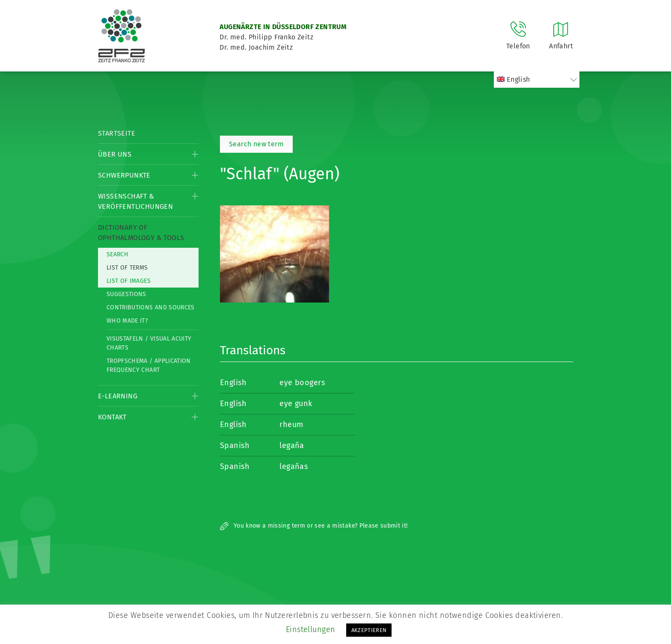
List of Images (129, 281)
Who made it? (127, 321)
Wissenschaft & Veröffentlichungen (135, 201)
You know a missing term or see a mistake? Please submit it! (314, 526)
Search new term (256, 144)
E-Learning (118, 396)
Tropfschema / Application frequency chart (149, 365)
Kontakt (112, 417)
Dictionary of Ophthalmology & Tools (141, 233)
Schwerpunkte (124, 175)
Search (117, 254)
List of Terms (127, 268)
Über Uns (115, 154)
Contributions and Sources (151, 307)
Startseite (117, 133)
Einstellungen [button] (311, 629)
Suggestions (126, 294)
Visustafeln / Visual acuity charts (149, 343)
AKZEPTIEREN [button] (369, 630)
